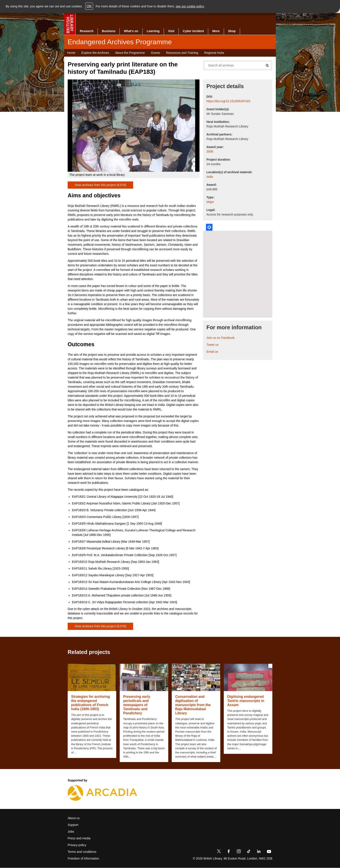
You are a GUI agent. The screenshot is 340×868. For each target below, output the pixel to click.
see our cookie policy (190, 6)
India (210, 177)
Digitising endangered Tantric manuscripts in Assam (246, 701)
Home (71, 53)
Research (87, 31)
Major (210, 202)
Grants (155, 53)
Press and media (79, 838)
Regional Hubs (214, 53)
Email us (212, 352)
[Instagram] (239, 852)
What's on (131, 31)
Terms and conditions (82, 852)
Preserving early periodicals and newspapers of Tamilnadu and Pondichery (137, 705)
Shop (232, 31)
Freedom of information (83, 858)
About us (74, 818)
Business (109, 31)
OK (89, 6)
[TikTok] (249, 852)
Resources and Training (182, 53)
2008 (210, 152)
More (216, 31)
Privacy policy (77, 845)
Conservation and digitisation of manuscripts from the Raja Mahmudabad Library (193, 705)
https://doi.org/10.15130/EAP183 (228, 101)
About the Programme (130, 53)
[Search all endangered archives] (232, 65)
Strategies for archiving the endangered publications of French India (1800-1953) (91, 703)
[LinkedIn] (259, 852)
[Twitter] (219, 852)
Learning (153, 31)
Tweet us (212, 345)
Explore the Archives (95, 53)
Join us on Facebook (220, 338)
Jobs (71, 832)
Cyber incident (193, 31)
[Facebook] (229, 852)
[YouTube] (269, 852)
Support (73, 825)
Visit (171, 31)
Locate (209, 227)
